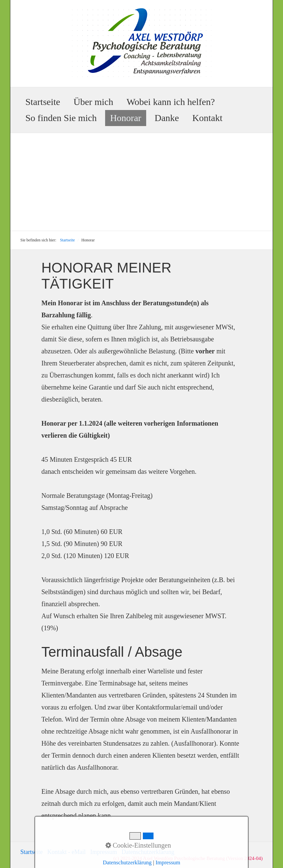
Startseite (43, 102)
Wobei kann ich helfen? (171, 102)
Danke (167, 118)
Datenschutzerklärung (148, 852)
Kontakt (207, 118)
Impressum (103, 852)
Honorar (126, 118)
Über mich (93, 102)
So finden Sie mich (61, 118)
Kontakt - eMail (67, 852)
